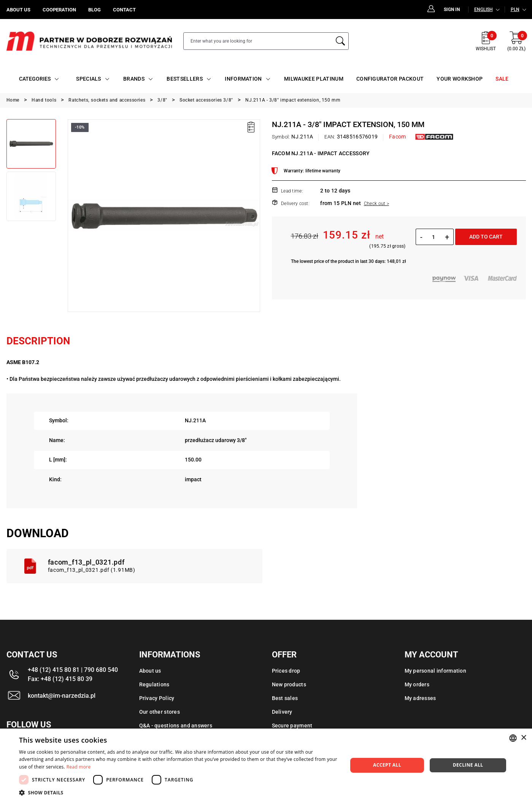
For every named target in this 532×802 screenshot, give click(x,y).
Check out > (376, 204)
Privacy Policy (157, 698)
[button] (178, 792)
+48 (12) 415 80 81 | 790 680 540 (73, 670)
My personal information (435, 671)
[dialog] (266, 765)
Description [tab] (38, 341)
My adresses (420, 698)
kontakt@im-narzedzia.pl (62, 696)
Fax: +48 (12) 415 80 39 (60, 679)
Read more (79, 767)
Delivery (282, 712)
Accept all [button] (387, 765)
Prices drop (286, 671)
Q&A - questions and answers (176, 726)
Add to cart (486, 237)
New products (289, 684)
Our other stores (160, 712)
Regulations (154, 684)
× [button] (523, 738)
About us (150, 671)
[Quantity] (434, 237)
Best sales (285, 698)
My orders (417, 684)
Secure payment (292, 726)
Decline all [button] (468, 765)
